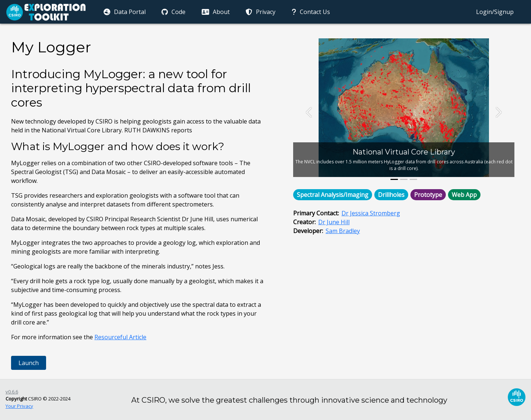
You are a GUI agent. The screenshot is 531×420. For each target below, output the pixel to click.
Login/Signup (495, 12)
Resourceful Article (120, 337)
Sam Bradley (343, 231)
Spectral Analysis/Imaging (333, 195)
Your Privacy (19, 406)
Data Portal (124, 12)
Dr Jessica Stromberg (371, 213)
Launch (29, 363)
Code (173, 12)
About (215, 12)
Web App (464, 195)
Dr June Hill (334, 222)
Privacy (260, 12)
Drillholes (391, 195)
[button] (310, 112)
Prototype (428, 195)
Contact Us (310, 12)
